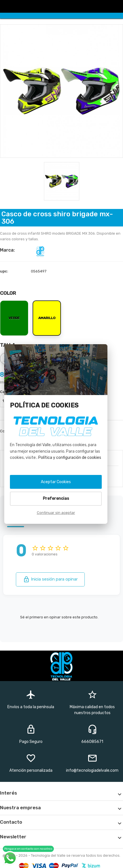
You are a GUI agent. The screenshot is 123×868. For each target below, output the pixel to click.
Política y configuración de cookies (70, 458)
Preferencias (56, 499)
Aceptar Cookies (56, 482)
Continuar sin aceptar (56, 513)
